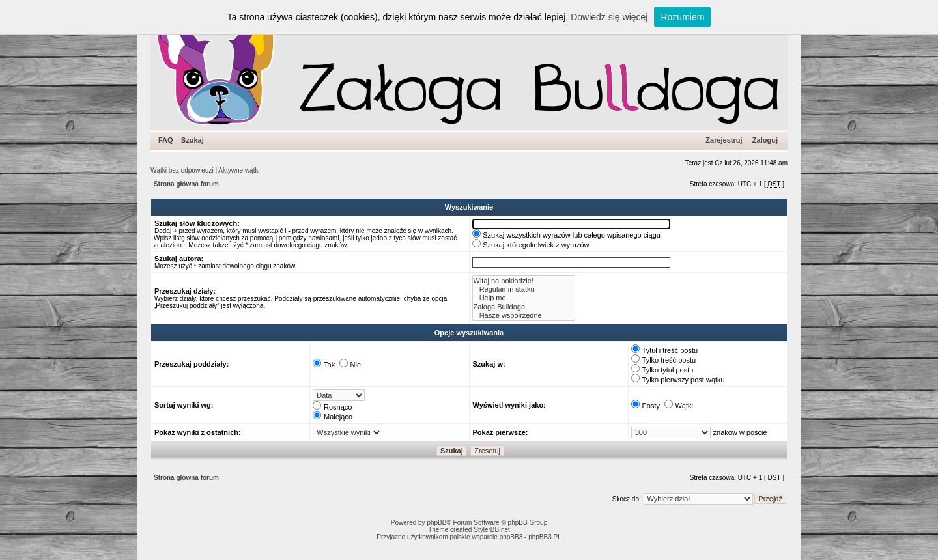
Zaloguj (765, 140)
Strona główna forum (186, 184)
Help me (524, 298)
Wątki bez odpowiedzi (182, 170)
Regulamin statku (524, 289)
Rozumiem (682, 17)
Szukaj (192, 140)
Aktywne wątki (239, 170)
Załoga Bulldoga (524, 307)
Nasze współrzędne (524, 315)
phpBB (436, 523)
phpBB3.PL (545, 537)
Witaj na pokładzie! (524, 281)
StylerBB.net (492, 530)
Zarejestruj (724, 140)
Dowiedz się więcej (609, 17)
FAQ (166, 140)
